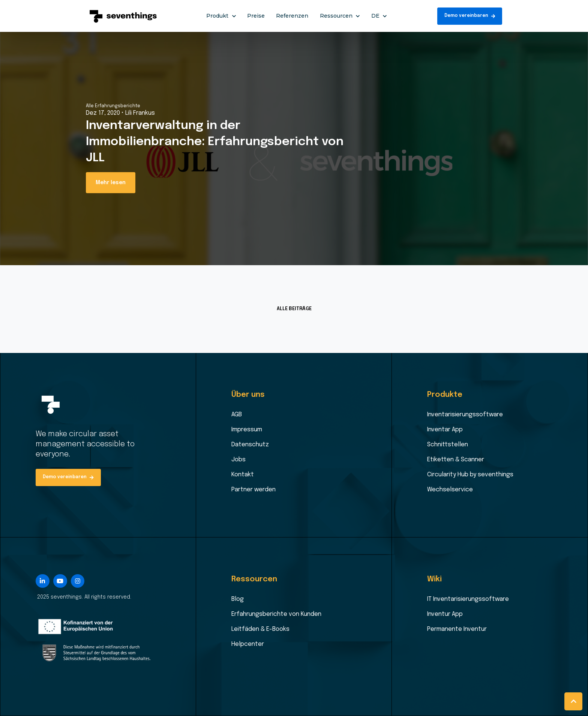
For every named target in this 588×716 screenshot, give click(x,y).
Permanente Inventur (457, 629)
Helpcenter (248, 644)
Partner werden (253, 490)
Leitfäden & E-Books (260, 629)
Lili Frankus (140, 113)
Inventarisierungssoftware (465, 415)
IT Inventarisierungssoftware (468, 599)
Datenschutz (250, 445)
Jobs (238, 460)
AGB (237, 415)
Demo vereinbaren (470, 16)
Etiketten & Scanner (456, 460)
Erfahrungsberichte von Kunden (276, 614)
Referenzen (292, 16)
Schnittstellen (448, 445)
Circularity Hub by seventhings (470, 475)
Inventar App (445, 430)
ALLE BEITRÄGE (294, 309)
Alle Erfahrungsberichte (113, 106)
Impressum (247, 430)
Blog (238, 599)
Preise (256, 16)
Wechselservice (450, 490)
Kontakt (243, 475)
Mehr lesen (111, 183)
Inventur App (445, 614)
